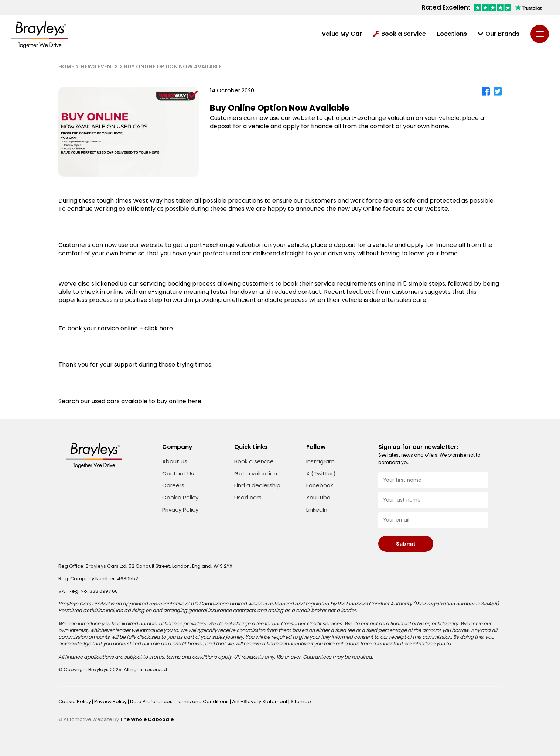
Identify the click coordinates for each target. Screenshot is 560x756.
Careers (173, 485)
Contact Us (178, 473)
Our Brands (499, 34)
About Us (175, 461)
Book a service (254, 461)
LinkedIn (317, 510)
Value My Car (342, 34)
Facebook (320, 485)
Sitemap (301, 702)
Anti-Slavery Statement (260, 702)
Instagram (320, 461)
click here (159, 328)
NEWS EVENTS (99, 66)
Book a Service (399, 34)
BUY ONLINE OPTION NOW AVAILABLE (173, 66)
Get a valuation (256, 473)
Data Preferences (152, 702)
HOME (66, 66)
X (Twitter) (321, 474)
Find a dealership (257, 485)
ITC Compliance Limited (219, 604)
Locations (452, 34)
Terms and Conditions (203, 702)
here (194, 401)
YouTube (318, 498)
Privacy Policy (180, 510)
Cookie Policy (180, 497)
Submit (406, 544)
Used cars (248, 497)
